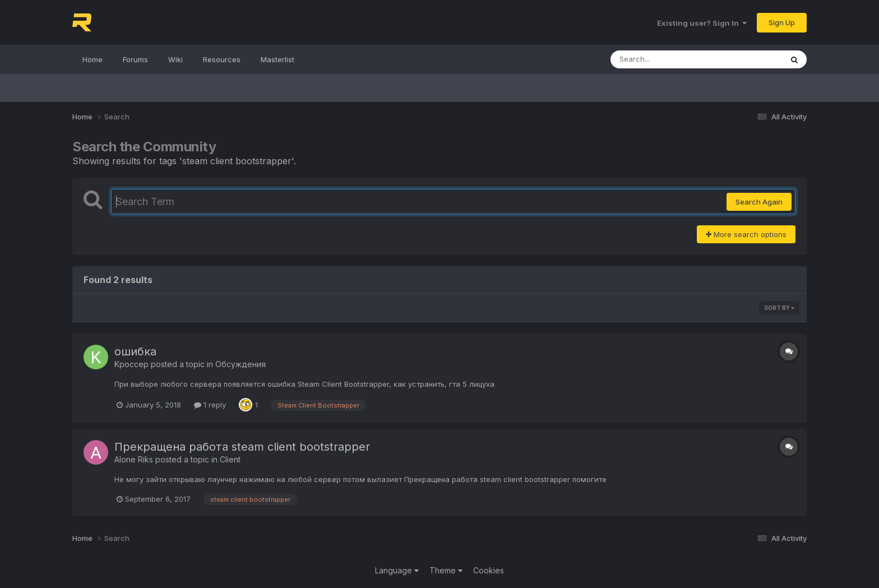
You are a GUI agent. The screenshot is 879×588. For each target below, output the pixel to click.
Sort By (779, 308)
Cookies (489, 570)
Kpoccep (131, 364)
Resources (222, 59)
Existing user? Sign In (702, 23)
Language (397, 570)
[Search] (666, 59)
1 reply (210, 405)
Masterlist (277, 59)
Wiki (175, 59)
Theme (446, 570)
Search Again (759, 202)
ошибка (135, 351)
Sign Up (782, 22)
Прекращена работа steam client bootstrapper (242, 447)
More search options (746, 234)
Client (230, 459)
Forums (135, 59)
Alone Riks (134, 459)
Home (92, 59)
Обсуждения (240, 364)
